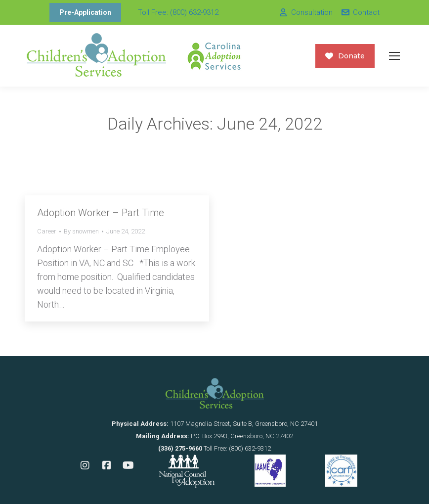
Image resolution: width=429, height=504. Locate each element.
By (81, 231)
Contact (360, 13)
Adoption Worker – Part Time (101, 213)
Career (47, 231)
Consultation (305, 13)
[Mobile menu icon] (394, 56)
